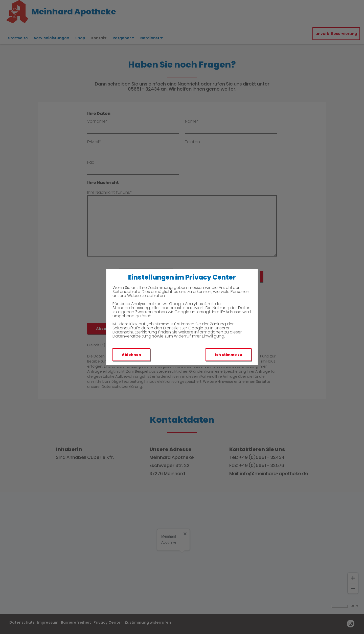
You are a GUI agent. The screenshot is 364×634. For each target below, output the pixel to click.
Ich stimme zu (229, 355)
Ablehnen (131, 355)
